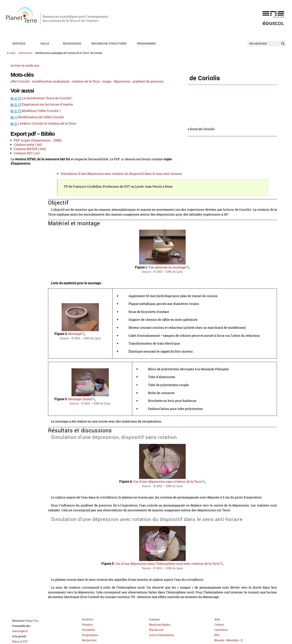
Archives (88, 606)
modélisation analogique (44, 82)
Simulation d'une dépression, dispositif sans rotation (132, 163)
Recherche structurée (109, 44)
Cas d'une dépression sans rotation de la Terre (188, 469)
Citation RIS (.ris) (21, 179)
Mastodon (233, 627)
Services (19, 44)
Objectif (94, 147)
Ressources (72, 44)
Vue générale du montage (188, 260)
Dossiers (87, 611)
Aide (217, 606)
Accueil (11, 53)
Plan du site (156, 617)
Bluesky (219, 627)
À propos (154, 606)
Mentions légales (160, 611)
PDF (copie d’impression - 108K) (32, 166)
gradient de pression (21, 93)
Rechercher (89, 627)
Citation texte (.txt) (23, 170)
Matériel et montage (103, 153)
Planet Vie (32, 607)
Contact (219, 611)
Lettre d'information (162, 622)
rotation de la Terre (20, 87)
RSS (217, 622)
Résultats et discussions (105, 159)
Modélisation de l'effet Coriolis (36, 139)
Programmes (146, 44)
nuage (40, 87)
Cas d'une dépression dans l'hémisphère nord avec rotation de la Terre (188, 553)
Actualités (88, 617)
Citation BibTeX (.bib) (24, 175)
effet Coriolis (15, 82)
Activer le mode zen (21, 67)
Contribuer (221, 617)
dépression (55, 87)
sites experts (20, 618)
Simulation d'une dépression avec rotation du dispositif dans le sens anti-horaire (152, 169)
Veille (45, 44)
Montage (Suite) (115, 389)
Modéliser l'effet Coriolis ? (36, 133)
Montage (110, 323)
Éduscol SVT (20, 628)
